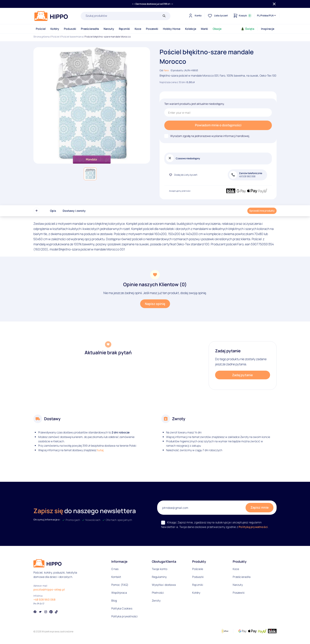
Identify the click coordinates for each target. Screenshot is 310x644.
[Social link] (35, 612)
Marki (204, 29)
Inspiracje (268, 29)
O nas (115, 569)
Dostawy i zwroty (74, 211)
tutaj (100, 450)
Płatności (158, 593)
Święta (248, 29)
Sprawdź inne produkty (262, 211)
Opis (53, 211)
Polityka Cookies (122, 608)
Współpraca (119, 593)
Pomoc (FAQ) (120, 585)
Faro (166, 70)
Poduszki (70, 29)
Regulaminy (159, 577)
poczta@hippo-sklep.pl (49, 589)
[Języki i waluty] (267, 16)
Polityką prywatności (253, 527)
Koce (138, 29)
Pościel (41, 29)
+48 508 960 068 (44, 599)
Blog (114, 600)
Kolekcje (191, 29)
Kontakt (116, 577)
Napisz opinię (155, 304)
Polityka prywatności (125, 616)
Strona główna (42, 37)
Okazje (217, 29)
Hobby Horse (172, 29)
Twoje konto (160, 569)
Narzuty (109, 29)
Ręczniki (124, 29)
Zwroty (156, 600)
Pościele (198, 569)
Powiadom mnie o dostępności (218, 125)
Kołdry (55, 29)
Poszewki (152, 29)
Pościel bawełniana (72, 37)
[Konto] (194, 16)
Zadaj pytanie (242, 375)
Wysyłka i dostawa (164, 585)
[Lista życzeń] (217, 16)
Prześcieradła (90, 29)
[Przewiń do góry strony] (37, 211)
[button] (90, 174)
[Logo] (51, 16)
